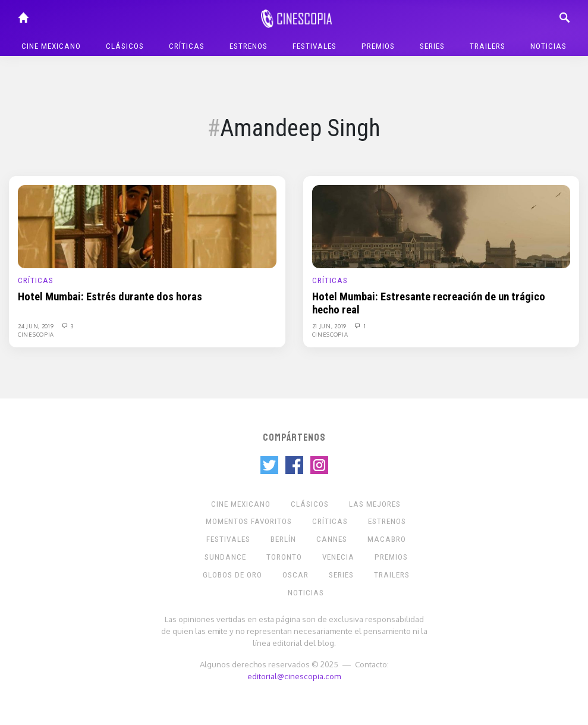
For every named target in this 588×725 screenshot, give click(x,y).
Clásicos (125, 46)
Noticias (548, 46)
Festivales (315, 46)
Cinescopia (36, 334)
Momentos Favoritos (249, 521)
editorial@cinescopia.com (294, 676)
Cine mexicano (51, 46)
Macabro (387, 539)
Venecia (338, 557)
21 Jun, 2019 (330, 326)
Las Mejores (375, 504)
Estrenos (249, 46)
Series (432, 46)
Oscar (295, 575)
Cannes (332, 539)
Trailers (488, 46)
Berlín (283, 539)
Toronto (284, 557)
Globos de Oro (232, 575)
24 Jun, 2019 (37, 326)
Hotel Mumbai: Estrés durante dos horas (110, 297)
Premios (378, 46)
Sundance (225, 557)
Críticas (187, 46)
